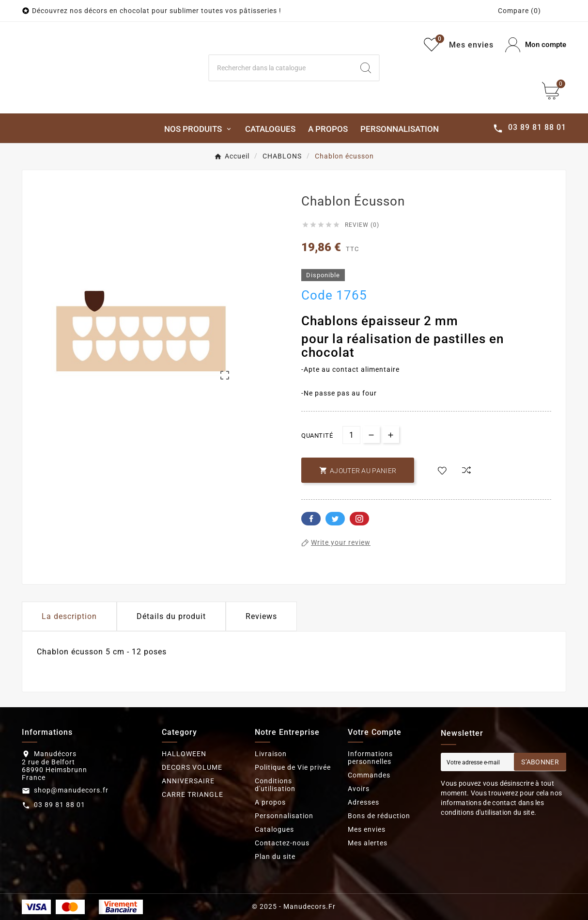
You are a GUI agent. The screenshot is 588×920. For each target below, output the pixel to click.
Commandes (369, 775)
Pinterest (359, 519)
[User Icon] (536, 45)
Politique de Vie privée (293, 767)
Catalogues (274, 829)
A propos (270, 802)
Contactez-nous (282, 843)
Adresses (364, 802)
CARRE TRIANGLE (193, 794)
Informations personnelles (370, 758)
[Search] (281, 68)
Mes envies (367, 829)
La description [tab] (69, 616)
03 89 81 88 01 (60, 805)
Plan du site (275, 857)
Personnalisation (284, 816)
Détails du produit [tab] (171, 616)
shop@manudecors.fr (71, 790)
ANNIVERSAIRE (188, 781)
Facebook (311, 519)
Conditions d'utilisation (275, 785)
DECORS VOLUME (192, 767)
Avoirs (359, 789)
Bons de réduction (379, 816)
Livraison (271, 754)
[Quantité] (351, 435)
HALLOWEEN (184, 754)
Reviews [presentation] (261, 616)
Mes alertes (368, 843)
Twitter (335, 519)
